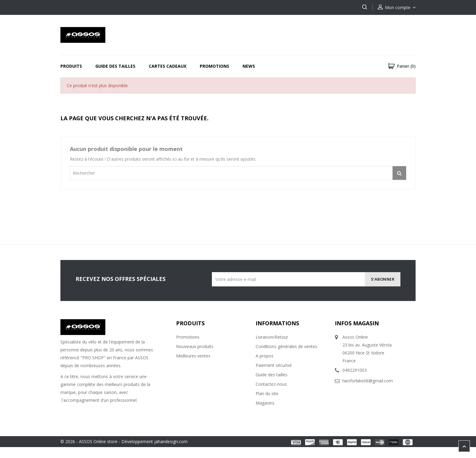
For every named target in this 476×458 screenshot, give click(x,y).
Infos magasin (357, 323)
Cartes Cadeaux (168, 66)
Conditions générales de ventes (286, 346)
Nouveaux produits (195, 346)
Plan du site (267, 393)
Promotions (214, 66)
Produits (71, 66)
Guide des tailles (115, 66)
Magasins (265, 403)
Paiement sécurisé (274, 365)
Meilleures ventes (193, 356)
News (249, 66)
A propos (265, 356)
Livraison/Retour (272, 337)
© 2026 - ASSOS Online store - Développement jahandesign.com (124, 441)
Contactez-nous (271, 384)
